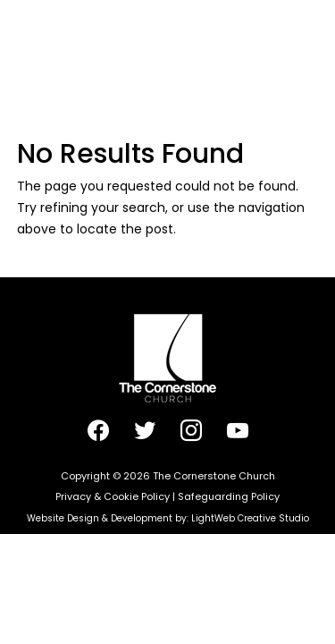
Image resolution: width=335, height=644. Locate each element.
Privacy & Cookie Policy (113, 496)
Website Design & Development (100, 518)
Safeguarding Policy (229, 496)
